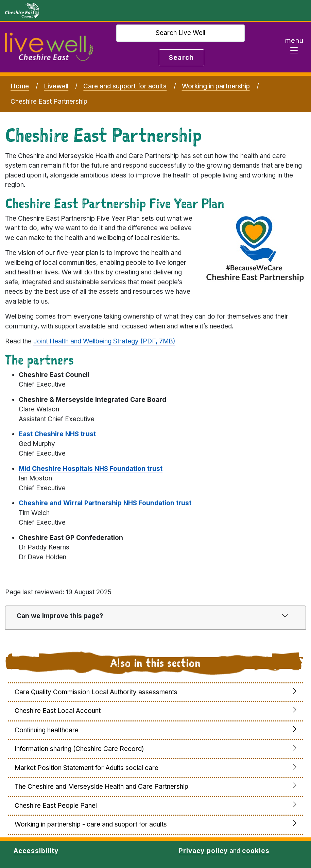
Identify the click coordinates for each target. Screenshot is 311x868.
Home (20, 86)
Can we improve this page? (60, 616)
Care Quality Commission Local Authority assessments (96, 692)
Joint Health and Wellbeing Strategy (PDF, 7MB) (104, 341)
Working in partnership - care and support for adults (91, 824)
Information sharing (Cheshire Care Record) (79, 749)
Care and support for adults (125, 86)
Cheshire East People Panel (56, 806)
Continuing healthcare (47, 730)
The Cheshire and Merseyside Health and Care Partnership (101, 787)
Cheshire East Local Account (58, 711)
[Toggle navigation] (294, 47)
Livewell (56, 86)
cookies (256, 851)
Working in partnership (216, 86)
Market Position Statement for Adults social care (87, 768)
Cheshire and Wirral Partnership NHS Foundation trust (105, 503)
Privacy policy (203, 851)
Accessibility (36, 851)
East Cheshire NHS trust (57, 434)
